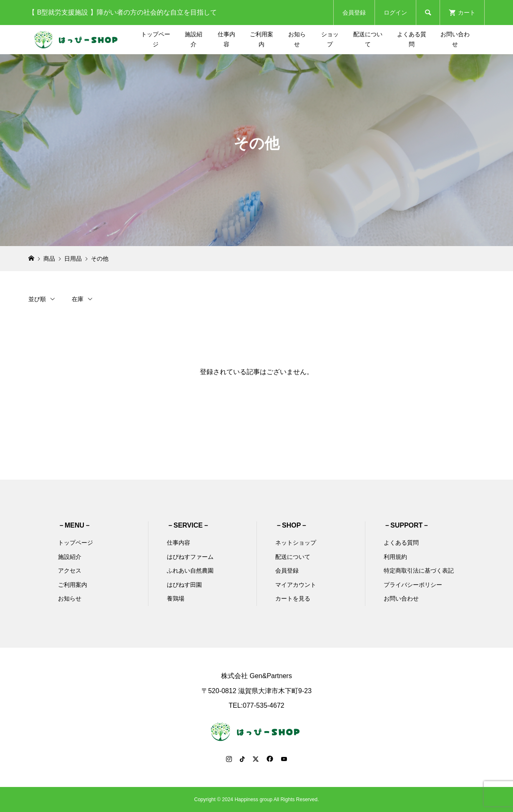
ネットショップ (296, 543)
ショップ (330, 39)
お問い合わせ (455, 39)
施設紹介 (194, 39)
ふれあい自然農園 (190, 571)
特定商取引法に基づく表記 (419, 571)
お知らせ (297, 39)
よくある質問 (412, 39)
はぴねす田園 (184, 585)
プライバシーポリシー (413, 585)
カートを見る (293, 598)
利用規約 (395, 557)
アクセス (70, 571)
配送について (368, 39)
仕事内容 (226, 39)
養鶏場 (176, 598)
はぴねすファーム (190, 557)
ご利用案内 (262, 39)
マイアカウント (296, 585)
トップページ (156, 39)
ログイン (395, 13)
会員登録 (354, 13)
